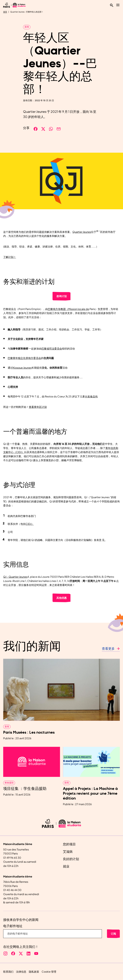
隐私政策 (34, 972)
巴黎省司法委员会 (52, 348)
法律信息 (21, 972)
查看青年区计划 (38, 407)
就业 (66, 867)
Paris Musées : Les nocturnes (29, 733)
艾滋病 (68, 852)
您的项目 (69, 844)
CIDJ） (30, 524)
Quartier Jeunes (82, 232)
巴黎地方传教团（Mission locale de (68, 309)
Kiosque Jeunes (22, 368)
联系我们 (8, 972)
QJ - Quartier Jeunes (15, 577)
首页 (5, 12)
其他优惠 (61, 598)
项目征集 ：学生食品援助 (25, 789)
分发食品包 (91, 396)
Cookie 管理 (49, 972)
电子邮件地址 (13, 926)
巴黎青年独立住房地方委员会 (24, 358)
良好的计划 (71, 859)
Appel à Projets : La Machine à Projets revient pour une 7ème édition (90, 794)
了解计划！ (10, 257)
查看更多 (108, 649)
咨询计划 (61, 296)
